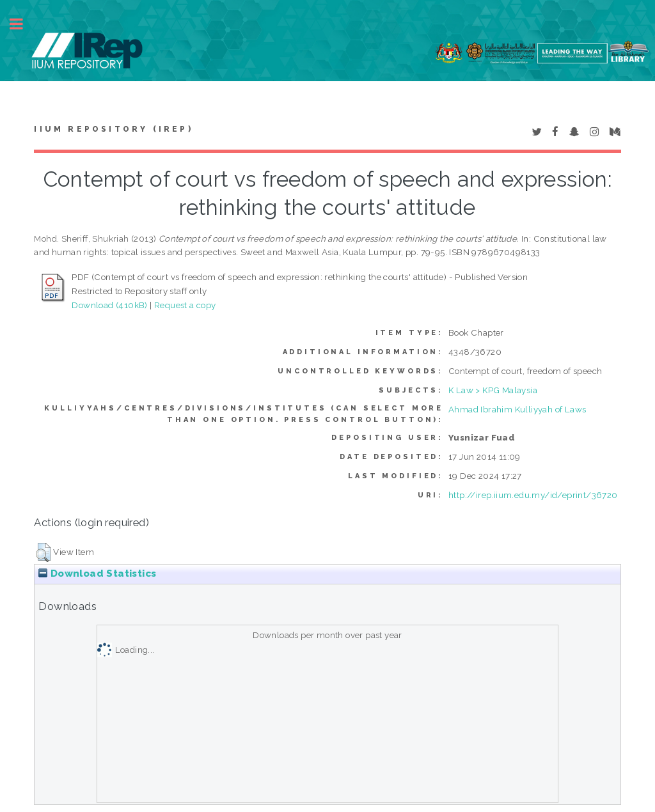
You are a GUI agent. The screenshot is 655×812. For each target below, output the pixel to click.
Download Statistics (97, 574)
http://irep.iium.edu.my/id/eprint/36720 (533, 495)
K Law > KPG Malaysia (493, 390)
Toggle (23, 24)
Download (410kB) (109, 305)
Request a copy (185, 305)
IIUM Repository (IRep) (113, 129)
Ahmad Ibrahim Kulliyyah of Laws (517, 409)
